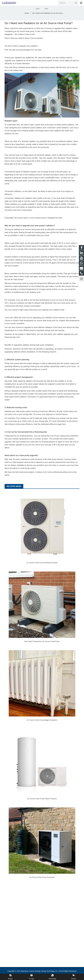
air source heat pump (26, 35)
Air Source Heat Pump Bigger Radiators (42, 724)
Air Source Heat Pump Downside (42, 881)
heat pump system (28, 472)
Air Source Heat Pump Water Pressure (42, 802)
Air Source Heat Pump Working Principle (42, 566)
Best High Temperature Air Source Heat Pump (42, 645)
